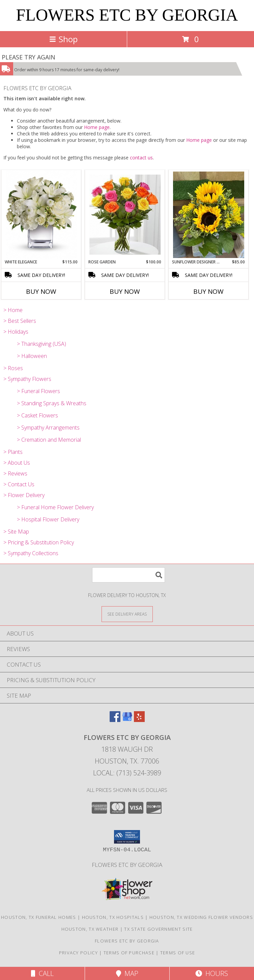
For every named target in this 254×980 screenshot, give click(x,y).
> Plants (13, 452)
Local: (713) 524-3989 (127, 773)
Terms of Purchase (129, 953)
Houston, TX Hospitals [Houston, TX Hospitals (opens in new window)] (113, 917)
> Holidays (16, 332)
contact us (141, 158)
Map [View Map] (127, 973)
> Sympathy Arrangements (48, 428)
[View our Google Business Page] (127, 720)
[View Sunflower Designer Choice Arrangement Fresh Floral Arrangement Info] (209, 215)
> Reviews (15, 473)
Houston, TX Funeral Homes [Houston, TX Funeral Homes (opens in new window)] (39, 917)
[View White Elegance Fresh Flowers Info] (41, 215)
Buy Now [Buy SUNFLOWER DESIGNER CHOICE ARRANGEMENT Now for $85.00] (208, 291)
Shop (63, 39)
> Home (13, 310)
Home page (97, 127)
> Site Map (16, 532)
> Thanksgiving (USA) (41, 344)
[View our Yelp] (139, 720)
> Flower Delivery (24, 495)
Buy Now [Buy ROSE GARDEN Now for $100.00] (125, 291)
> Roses (13, 368)
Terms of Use (178, 953)
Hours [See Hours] (212, 973)
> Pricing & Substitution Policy (39, 542)
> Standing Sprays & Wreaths (52, 403)
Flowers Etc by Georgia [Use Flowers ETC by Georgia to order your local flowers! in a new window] (127, 865)
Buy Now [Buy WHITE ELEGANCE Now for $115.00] (41, 291)
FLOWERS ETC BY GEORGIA (127, 15)
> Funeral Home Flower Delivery (55, 507)
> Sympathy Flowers (27, 379)
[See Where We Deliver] (127, 614)
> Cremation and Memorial (49, 440)
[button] (127, 837)
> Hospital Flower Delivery (48, 519)
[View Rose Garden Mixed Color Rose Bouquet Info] (125, 215)
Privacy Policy (78, 953)
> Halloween (32, 356)
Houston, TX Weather (90, 929)
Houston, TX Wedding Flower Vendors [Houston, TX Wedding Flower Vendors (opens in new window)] (201, 917)
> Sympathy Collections (31, 553)
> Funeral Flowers (38, 391)
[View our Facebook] (115, 720)
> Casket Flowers (37, 415)
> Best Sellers (20, 321)
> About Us (17, 463)
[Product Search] (129, 575)
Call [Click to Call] (42, 973)
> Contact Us (19, 484)
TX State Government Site (158, 929)
